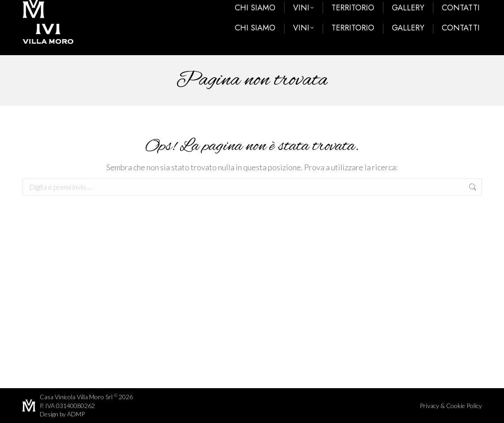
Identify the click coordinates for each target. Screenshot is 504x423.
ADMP (76, 414)
